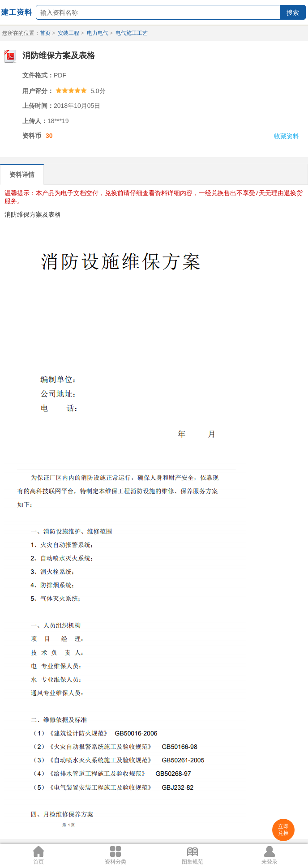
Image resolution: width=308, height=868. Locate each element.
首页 (45, 33)
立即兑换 (283, 830)
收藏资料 (287, 136)
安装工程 (68, 33)
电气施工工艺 (132, 33)
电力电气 (98, 33)
